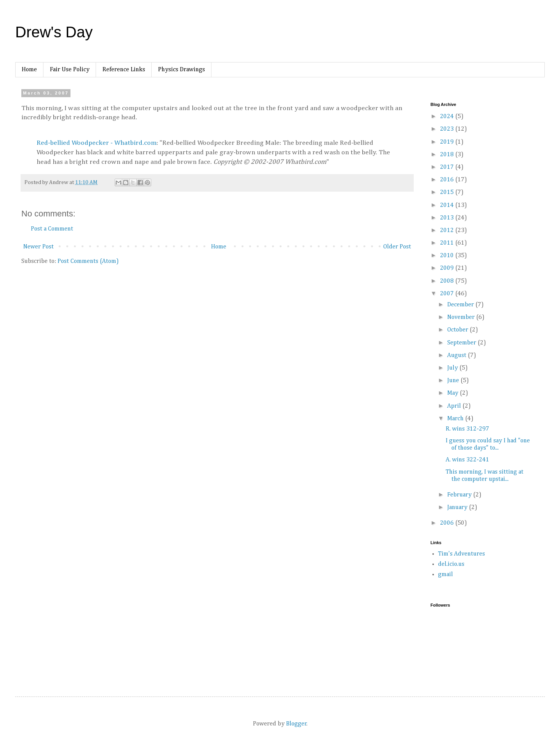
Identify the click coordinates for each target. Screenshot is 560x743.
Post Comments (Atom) (88, 261)
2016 (448, 180)
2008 (448, 281)
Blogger (296, 724)
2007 (448, 294)
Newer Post (38, 247)
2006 (448, 523)
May (454, 393)
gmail (446, 575)
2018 (448, 155)
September (462, 343)
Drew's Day (54, 32)
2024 (448, 117)
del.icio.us (451, 564)
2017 (448, 167)
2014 (448, 205)
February (460, 495)
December (461, 305)
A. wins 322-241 (467, 460)
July (453, 368)
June (454, 381)
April (455, 406)
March (456, 419)
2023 (448, 129)
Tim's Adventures (462, 554)
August (458, 355)
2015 (448, 192)
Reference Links (124, 70)
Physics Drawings (182, 70)
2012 (448, 231)
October (458, 330)
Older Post (397, 247)
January (458, 508)
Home (29, 70)
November (462, 317)
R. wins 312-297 (467, 429)
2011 (448, 243)
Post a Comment (52, 229)
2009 (448, 268)
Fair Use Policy (70, 70)
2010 (448, 256)
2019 (448, 142)
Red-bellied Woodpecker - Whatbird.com (97, 143)
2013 (448, 218)
